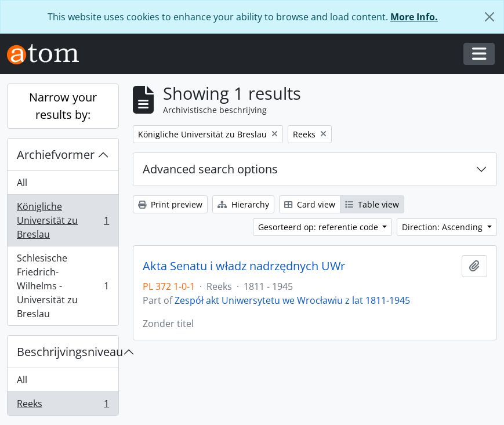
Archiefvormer (56, 155)
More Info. (414, 17)
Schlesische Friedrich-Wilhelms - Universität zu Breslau (63, 286)
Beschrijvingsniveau (68, 352)
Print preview (170, 204)
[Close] (490, 17)
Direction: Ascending (443, 227)
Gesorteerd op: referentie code (319, 227)
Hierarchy (243, 204)
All (22, 183)
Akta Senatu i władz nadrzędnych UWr (244, 266)
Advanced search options (210, 169)
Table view (372, 204)
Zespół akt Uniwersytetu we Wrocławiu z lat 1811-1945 (292, 300)
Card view (310, 204)
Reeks (63, 406)
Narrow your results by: (63, 106)
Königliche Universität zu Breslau (63, 220)
